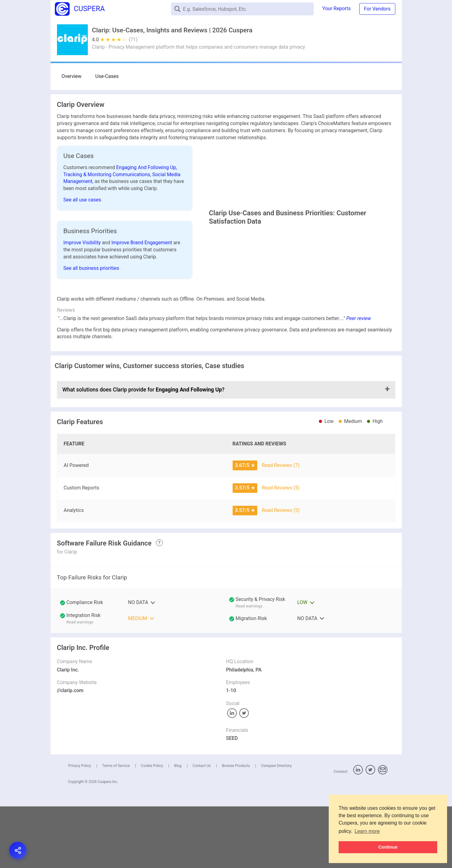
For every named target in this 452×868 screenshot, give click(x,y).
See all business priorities (91, 296)
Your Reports (336, 8)
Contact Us (202, 828)
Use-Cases (102, 76)
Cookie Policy (152, 828)
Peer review (359, 380)
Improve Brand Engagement (142, 270)
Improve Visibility (83, 270)
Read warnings (249, 668)
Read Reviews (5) (281, 550)
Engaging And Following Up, (147, 167)
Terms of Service (116, 828)
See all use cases (82, 200)
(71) (133, 40)
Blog (178, 828)
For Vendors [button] (377, 9)
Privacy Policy (80, 828)
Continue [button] (388, 847)
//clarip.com (70, 752)
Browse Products (236, 828)
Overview (72, 76)
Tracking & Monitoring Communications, (108, 174)
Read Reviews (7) (281, 527)
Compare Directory (276, 828)
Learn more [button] (367, 831)
